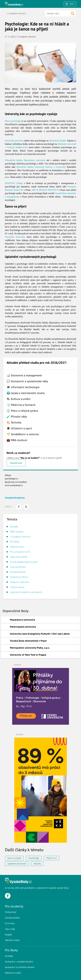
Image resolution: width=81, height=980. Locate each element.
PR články (15, 542)
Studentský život (18, 572)
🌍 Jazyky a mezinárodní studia (26, 393)
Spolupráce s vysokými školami (19, 962)
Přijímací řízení (17, 547)
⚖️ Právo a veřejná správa (22, 411)
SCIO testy (10, 923)
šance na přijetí (14, 858)
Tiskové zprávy (17, 587)
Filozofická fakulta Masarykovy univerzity (25, 160)
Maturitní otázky (12, 940)
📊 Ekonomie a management (24, 375)
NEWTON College (14, 183)
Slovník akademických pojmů (24, 562)
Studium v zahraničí (19, 582)
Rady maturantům (19, 557)
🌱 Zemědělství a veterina (23, 434)
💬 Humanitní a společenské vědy (27, 381)
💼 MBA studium (17, 440)
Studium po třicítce (19, 577)
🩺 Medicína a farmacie (21, 405)
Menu (70, 4)
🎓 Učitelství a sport (19, 428)
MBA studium (17, 532)
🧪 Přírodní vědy (17, 417)
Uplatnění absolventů (17, 864)
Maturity (37, 864)
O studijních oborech (17, 13)
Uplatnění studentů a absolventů (26, 592)
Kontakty (9, 956)
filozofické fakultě (57, 141)
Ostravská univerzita (14, 141)
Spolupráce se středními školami (20, 967)
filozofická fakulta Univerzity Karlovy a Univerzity (41, 167)
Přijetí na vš (51, 858)
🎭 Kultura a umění (18, 399)
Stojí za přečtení (18, 567)
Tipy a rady (10, 929)
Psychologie (34, 858)
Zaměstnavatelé (12, 918)
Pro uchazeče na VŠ (20, 552)
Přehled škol (11, 912)
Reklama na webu (13, 973)
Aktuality (14, 527)
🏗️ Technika (14, 422)
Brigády (8, 935)
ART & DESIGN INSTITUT (45, 190)
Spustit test (16, 463)
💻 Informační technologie (23, 387)
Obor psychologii (13, 121)
